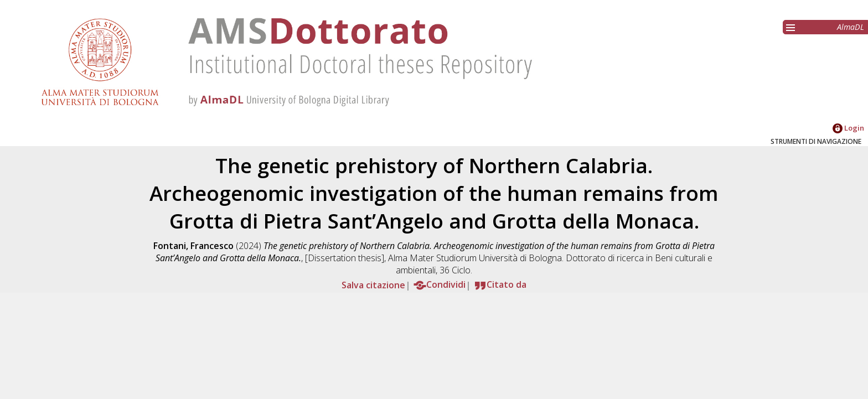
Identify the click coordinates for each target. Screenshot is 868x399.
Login (848, 128)
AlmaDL (851, 27)
